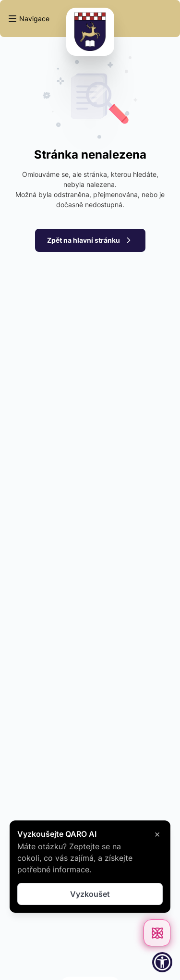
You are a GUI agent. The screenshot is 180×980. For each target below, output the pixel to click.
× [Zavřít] (157, 834)
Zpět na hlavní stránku (90, 240)
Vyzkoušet (90, 894)
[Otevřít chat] (157, 933)
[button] (29, 19)
